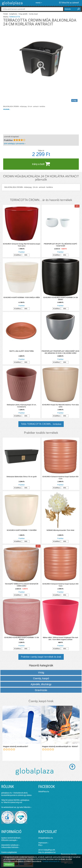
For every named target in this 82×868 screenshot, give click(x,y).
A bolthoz (17, 255)
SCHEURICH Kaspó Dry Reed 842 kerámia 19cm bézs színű (60, 406)
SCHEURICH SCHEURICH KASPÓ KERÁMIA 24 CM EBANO (60, 299)
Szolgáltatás (13, 14)
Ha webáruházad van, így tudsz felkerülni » (16, 807)
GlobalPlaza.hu (44, 792)
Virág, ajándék (23, 14)
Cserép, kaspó (33, 14)
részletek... (7, 109)
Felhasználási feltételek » (10, 847)
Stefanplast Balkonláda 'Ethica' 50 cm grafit (22, 477)
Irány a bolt (41, 164)
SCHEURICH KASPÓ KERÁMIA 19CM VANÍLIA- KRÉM (22, 298)
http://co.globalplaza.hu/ (47, 852)
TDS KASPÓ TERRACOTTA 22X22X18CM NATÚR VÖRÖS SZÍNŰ (22, 585)
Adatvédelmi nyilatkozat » (10, 845)
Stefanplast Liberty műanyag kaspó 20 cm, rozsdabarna (22, 406)
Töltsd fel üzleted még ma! (13, 802)
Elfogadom (9, 864)
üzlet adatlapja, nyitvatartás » (15, 144)
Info (26, 255)
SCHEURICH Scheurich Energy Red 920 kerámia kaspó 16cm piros (22, 245)
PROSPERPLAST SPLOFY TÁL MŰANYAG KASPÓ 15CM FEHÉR (60, 245)
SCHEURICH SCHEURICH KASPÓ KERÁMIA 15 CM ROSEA (22, 639)
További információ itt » (52, 861)
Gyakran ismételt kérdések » (11, 838)
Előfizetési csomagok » (9, 840)
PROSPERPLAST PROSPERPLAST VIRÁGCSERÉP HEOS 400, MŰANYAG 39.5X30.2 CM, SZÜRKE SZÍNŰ (60, 352)
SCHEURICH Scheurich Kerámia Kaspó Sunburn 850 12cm (60, 478)
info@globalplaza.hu (46, 838)
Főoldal (5, 14)
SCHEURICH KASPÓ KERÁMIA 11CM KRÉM (22, 530)
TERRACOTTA (15, 17)
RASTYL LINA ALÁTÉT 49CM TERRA (22, 351)
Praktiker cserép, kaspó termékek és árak (41, 657)
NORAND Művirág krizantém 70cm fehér (60, 530)
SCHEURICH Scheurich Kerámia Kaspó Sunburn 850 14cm (60, 585)
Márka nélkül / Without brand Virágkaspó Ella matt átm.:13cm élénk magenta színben (60, 639)
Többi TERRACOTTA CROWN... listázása (41, 424)
